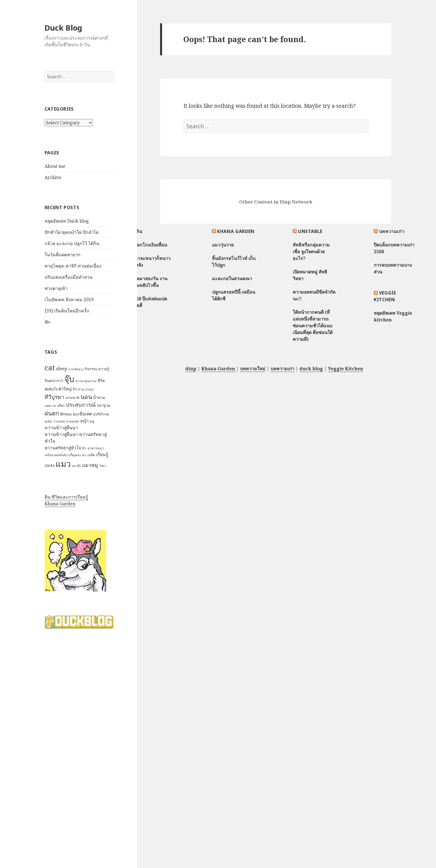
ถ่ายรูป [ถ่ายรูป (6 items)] (90, 389)
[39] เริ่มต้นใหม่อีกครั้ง (67, 311)
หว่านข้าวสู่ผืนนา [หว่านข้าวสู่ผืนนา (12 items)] (61, 428)
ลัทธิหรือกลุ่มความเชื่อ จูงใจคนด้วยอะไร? (311, 252)
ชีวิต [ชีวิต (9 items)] (101, 381)
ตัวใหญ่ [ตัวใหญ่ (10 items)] (65, 389)
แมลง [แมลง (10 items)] (49, 465)
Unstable (310, 231)
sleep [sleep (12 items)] (62, 369)
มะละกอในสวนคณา (232, 278)
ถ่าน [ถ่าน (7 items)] (81, 389)
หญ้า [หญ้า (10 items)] (84, 421)
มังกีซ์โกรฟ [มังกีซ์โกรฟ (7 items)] (101, 414)
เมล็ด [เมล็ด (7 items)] (91, 455)
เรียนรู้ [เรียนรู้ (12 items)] (102, 454)
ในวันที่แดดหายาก (63, 255)
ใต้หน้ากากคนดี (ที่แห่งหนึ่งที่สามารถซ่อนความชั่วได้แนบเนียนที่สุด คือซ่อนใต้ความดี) (313, 326)
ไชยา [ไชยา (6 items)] (103, 466)
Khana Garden (60, 504)
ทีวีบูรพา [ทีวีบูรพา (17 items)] (54, 397)
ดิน (139, 231)
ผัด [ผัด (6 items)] (109, 406)
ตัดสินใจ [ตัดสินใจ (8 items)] (51, 389)
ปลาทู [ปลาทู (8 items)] (101, 405)
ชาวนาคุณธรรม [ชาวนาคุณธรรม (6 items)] (86, 381)
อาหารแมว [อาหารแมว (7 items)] (96, 448)
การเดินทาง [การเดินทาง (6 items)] (76, 369)
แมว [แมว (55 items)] (63, 464)
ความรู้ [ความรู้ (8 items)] (104, 369)
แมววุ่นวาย (223, 245)
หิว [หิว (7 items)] (84, 448)
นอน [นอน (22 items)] (86, 397)
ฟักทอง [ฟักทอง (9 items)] (66, 414)
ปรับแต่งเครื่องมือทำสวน (69, 277)
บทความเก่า (392, 231)
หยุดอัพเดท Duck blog (67, 221)
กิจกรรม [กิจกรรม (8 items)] (91, 369)
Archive (53, 177)
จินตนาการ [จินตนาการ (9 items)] (54, 381)
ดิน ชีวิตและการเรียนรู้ (66, 497)
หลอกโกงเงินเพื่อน (149, 245)
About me (55, 166)
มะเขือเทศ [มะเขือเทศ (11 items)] (82, 414)
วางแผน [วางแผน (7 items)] (59, 421)
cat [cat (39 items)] (50, 367)
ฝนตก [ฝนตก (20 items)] (52, 413)
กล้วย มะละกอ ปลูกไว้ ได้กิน (72, 243)
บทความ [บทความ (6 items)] (50, 406)
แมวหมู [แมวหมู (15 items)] (90, 465)
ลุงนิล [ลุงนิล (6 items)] (48, 421)
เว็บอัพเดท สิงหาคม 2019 (69, 300)
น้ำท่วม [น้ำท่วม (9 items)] (99, 397)
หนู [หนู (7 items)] (92, 421)
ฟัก (48, 322)
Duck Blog (63, 28)
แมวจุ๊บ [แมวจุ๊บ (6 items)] (76, 466)
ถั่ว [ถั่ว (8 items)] (75, 389)
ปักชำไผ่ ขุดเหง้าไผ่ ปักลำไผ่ (71, 232)
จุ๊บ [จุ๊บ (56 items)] (69, 379)
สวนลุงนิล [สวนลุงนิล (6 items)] (73, 421)
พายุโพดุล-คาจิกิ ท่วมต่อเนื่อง (73, 266)
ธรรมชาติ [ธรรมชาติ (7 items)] (72, 398)
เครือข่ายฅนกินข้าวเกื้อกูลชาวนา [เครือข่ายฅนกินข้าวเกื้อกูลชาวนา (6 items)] (65, 455)
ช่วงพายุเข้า (56, 288)
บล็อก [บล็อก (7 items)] (61, 406)
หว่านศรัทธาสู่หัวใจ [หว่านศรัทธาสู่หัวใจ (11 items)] (63, 448)
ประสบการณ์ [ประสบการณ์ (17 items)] (81, 405)
